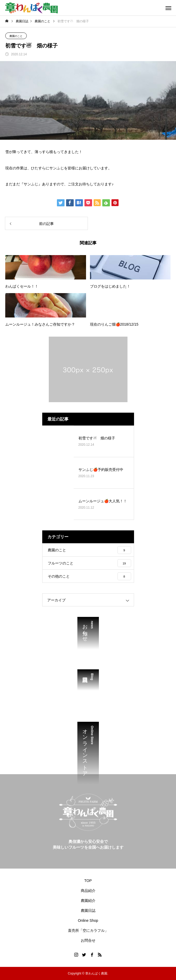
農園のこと (16, 36)
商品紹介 (88, 891)
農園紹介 (88, 901)
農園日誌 (88, 911)
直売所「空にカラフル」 (88, 930)
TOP (88, 881)
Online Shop (88, 920)
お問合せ (88, 940)
